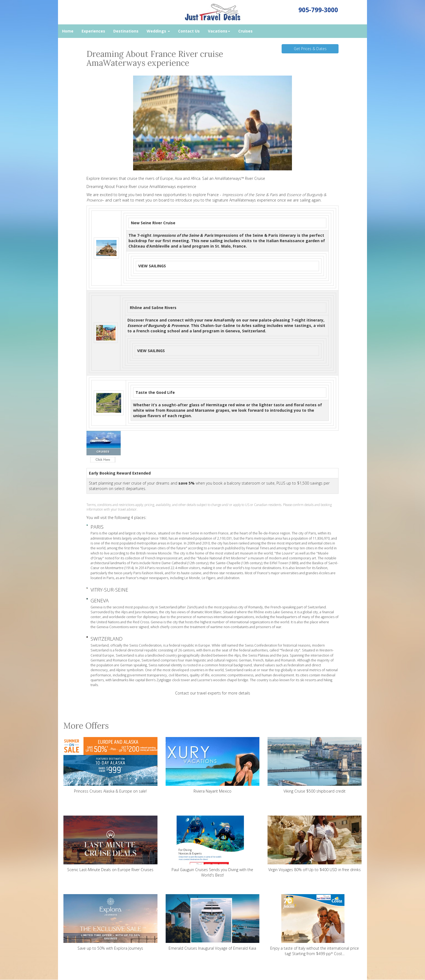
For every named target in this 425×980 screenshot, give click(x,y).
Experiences (93, 31)
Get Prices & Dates (310, 49)
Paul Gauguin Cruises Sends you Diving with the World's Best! (213, 847)
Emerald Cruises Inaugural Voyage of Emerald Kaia (213, 922)
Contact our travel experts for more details (213, 693)
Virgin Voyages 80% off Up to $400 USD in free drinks (315, 844)
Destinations (126, 31)
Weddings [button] (158, 31)
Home (68, 31)
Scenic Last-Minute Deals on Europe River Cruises (110, 844)
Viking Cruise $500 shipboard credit (315, 765)
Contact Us (189, 31)
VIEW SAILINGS (152, 266)
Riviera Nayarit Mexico (213, 765)
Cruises (245, 31)
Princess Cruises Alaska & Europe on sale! (110, 765)
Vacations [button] (219, 31)
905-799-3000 (318, 10)
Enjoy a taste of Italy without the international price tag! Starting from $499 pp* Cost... (315, 925)
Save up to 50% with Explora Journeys (110, 922)
